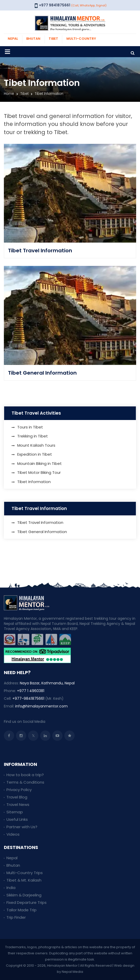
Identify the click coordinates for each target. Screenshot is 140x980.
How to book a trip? (25, 775)
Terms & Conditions (25, 782)
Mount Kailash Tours (36, 445)
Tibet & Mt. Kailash (24, 880)
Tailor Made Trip (21, 910)
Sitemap (15, 812)
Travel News (18, 804)
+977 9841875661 (55, 5)
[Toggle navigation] (7, 52)
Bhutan (13, 865)
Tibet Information (34, 482)
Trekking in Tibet (33, 436)
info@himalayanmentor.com (41, 706)
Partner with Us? (22, 827)
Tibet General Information (42, 373)
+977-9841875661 (28, 698)
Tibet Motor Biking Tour (39, 472)
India (11, 888)
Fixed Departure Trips (27, 902)
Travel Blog (17, 797)
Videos (13, 834)
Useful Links (17, 819)
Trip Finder (16, 917)
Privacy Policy (19, 790)
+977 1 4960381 (31, 691)
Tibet (24, 94)
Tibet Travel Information (40, 251)
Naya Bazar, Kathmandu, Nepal (47, 683)
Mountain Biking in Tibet (40, 463)
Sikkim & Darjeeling (24, 895)
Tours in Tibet (30, 427)
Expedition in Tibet (35, 454)
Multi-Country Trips (25, 873)
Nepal (12, 858)
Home (9, 94)
